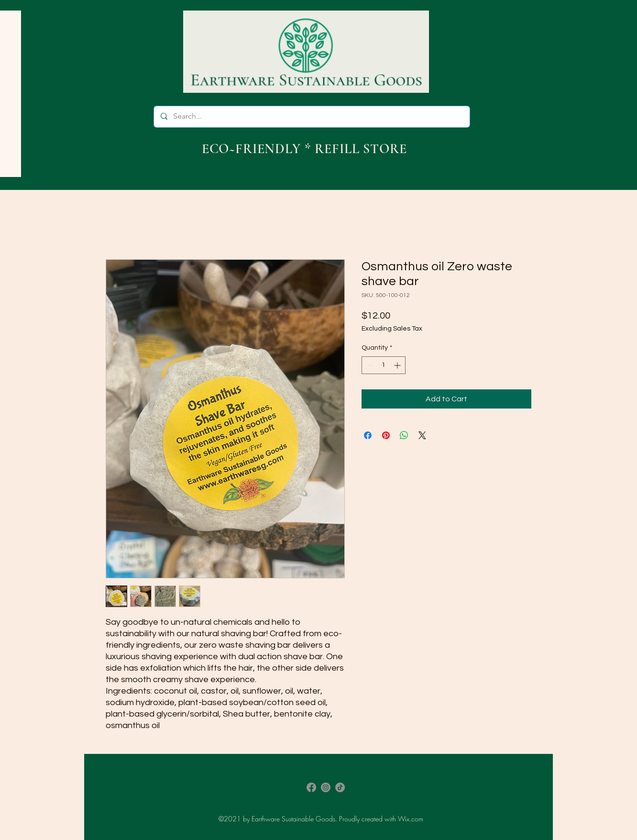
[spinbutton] (384, 365)
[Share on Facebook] (368, 435)
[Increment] (398, 365)
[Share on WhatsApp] (404, 435)
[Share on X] (422, 435)
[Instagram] (326, 787)
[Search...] (311, 117)
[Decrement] (369, 365)
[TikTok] (340, 787)
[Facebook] (311, 787)
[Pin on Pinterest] (386, 435)
